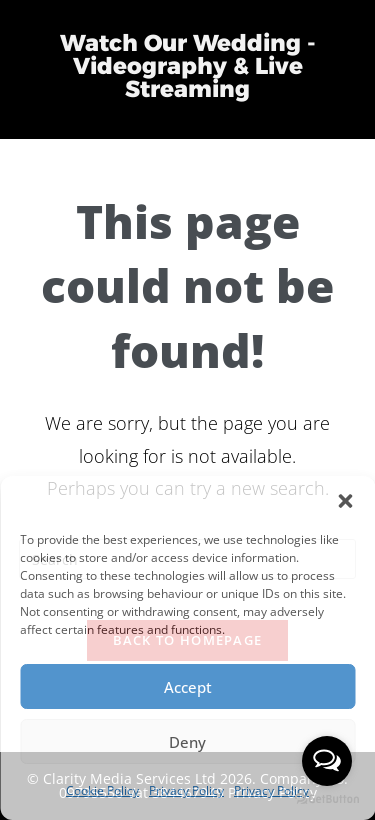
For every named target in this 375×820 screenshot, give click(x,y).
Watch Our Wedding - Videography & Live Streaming (188, 66)
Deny (187, 742)
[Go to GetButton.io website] (327, 799)
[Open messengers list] (327, 761)
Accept (188, 687)
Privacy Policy (186, 790)
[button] (345, 501)
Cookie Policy (102, 790)
